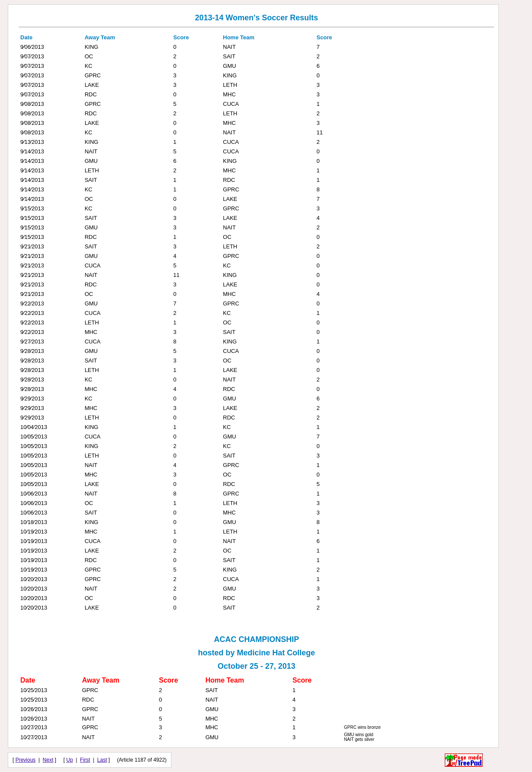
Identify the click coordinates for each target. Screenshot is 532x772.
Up (70, 760)
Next (48, 760)
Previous (26, 760)
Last (102, 760)
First (85, 760)
